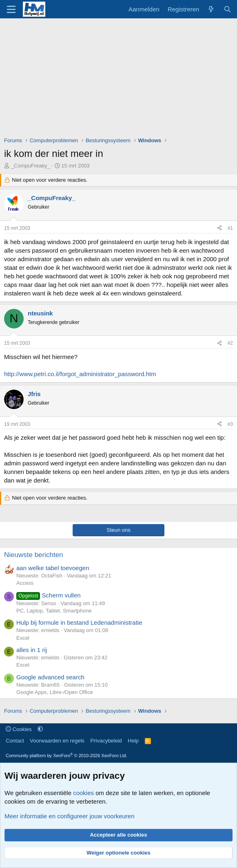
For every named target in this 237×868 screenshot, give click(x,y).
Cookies (19, 729)
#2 (230, 343)
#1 (230, 228)
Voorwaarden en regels (57, 741)
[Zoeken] (227, 9)
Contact (15, 741)
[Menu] (11, 9)
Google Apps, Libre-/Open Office (55, 692)
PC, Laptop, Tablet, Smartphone (54, 611)
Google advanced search (50, 677)
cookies (83, 793)
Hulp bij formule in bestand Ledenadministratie (79, 622)
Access (25, 583)
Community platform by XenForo (66, 756)
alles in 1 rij (32, 650)
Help (133, 741)
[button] (40, 729)
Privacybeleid (106, 741)
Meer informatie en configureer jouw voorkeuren (70, 816)
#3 (230, 424)
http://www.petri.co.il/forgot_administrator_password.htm (80, 374)
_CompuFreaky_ (31, 166)
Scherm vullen (49, 595)
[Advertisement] (121, 79)
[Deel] (219, 228)
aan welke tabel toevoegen (53, 568)
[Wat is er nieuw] (211, 9)
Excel (23, 638)
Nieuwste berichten (34, 555)
